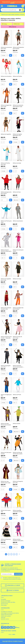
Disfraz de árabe (17, 163)
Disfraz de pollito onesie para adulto (17, 511)
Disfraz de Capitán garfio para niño (17, 135)
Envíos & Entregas (6, 601)
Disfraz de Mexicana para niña (6, 540)
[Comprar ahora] (11, 55)
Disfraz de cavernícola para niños (6, 48)
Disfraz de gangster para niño (6, 366)
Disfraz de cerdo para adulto (18, 251)
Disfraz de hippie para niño (6, 395)
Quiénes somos (5, 619)
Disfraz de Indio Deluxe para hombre (6, 424)
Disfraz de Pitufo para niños (6, 222)
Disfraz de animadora (6, 76)
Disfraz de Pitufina (17, 76)
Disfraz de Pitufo (17, 395)
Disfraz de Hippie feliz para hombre (18, 308)
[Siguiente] (19, 554)
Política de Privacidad (7, 615)
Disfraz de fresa (17, 192)
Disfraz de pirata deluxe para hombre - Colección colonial (18, 366)
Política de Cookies (6, 616)
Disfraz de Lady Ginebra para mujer (6, 482)
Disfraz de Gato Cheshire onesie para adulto (18, 540)
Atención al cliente (13, 585)
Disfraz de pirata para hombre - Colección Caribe (6, 337)
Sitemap (3, 617)
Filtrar (6, 24)
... (1, 13)
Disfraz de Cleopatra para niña (18, 482)
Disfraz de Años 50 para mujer (17, 337)
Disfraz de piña (17, 423)
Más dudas (4, 605)
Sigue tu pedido (13, 590)
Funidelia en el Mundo (7, 612)
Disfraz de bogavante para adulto (6, 193)
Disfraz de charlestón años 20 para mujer (18, 106)
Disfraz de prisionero (18, 221)
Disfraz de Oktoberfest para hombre (18, 48)
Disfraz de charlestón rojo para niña (6, 308)
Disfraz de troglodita (6, 134)
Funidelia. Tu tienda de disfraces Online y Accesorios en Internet (12, 6)
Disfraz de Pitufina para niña (5, 164)
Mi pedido (3, 599)
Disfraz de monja (17, 279)
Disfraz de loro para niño (6, 511)
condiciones (6, 579)
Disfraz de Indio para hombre (6, 453)
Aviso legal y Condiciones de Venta (10, 613)
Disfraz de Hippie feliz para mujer (6, 106)
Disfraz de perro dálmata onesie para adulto (6, 251)
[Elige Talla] (4, 55)
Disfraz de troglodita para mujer (6, 279)
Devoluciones (4, 604)
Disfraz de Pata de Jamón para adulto (18, 453)
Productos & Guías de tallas (8, 602)
